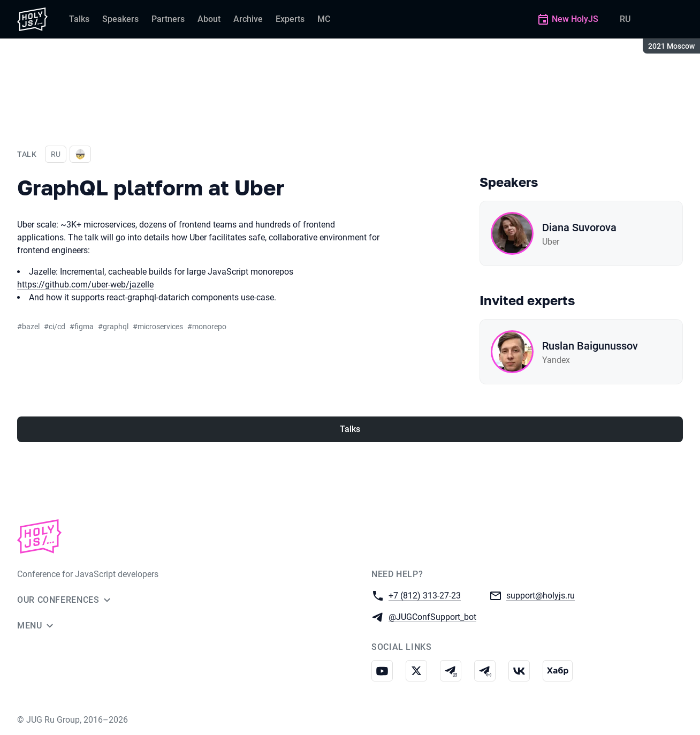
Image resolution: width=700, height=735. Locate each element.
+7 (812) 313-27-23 (425, 595)
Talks (350, 429)
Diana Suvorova (579, 228)
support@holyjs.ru (541, 595)
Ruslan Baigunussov (590, 346)
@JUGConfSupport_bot (432, 616)
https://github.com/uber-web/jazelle (85, 285)
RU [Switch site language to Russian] (625, 19)
